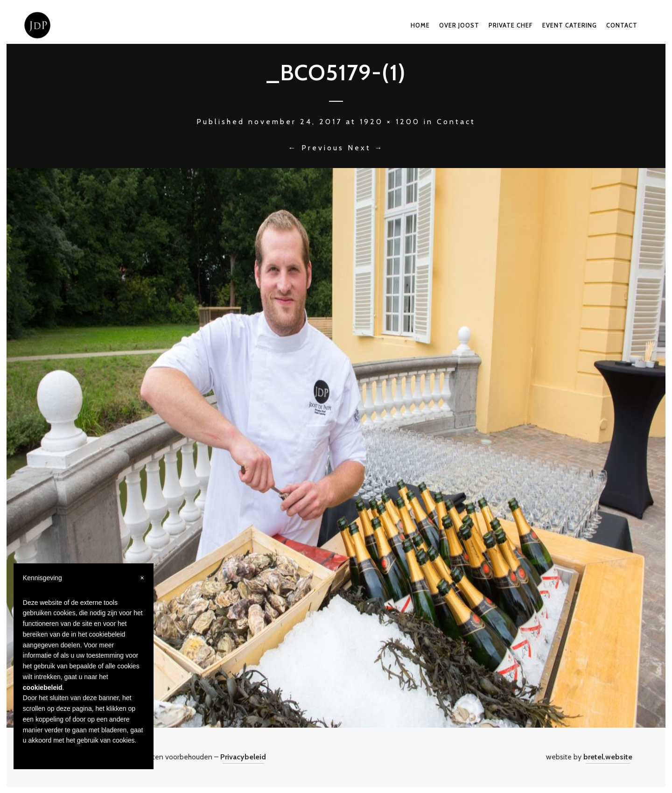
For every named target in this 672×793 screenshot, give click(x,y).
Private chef (511, 25)
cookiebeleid (43, 688)
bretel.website (608, 757)
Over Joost (459, 25)
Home (420, 25)
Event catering (570, 25)
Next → (366, 148)
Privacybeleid (243, 757)
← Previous (316, 148)
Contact (622, 25)
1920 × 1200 (390, 122)
